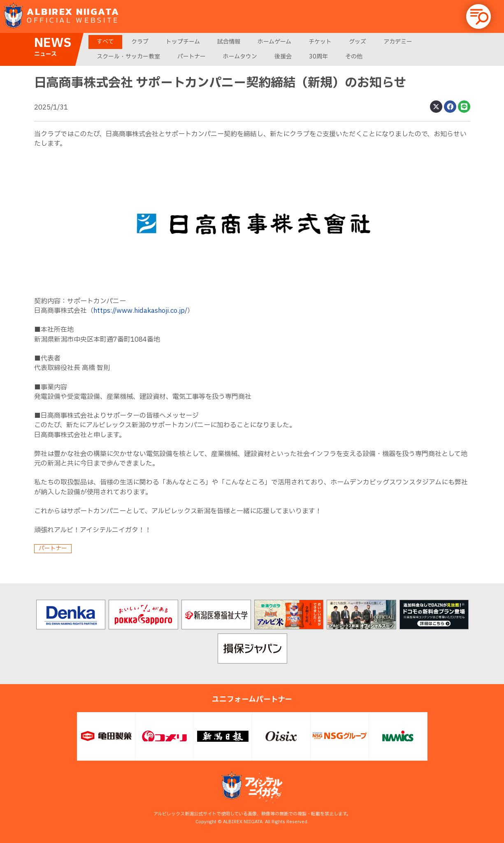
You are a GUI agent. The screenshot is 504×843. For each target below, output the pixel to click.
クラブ (140, 42)
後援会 (283, 57)
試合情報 (229, 42)
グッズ (358, 42)
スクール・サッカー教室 (128, 57)
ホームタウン (240, 57)
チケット (320, 42)
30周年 (318, 57)
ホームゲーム (274, 42)
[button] (478, 16)
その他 (354, 57)
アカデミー (398, 42)
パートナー (192, 57)
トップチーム (183, 42)
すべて (105, 42)
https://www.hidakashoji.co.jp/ (140, 311)
